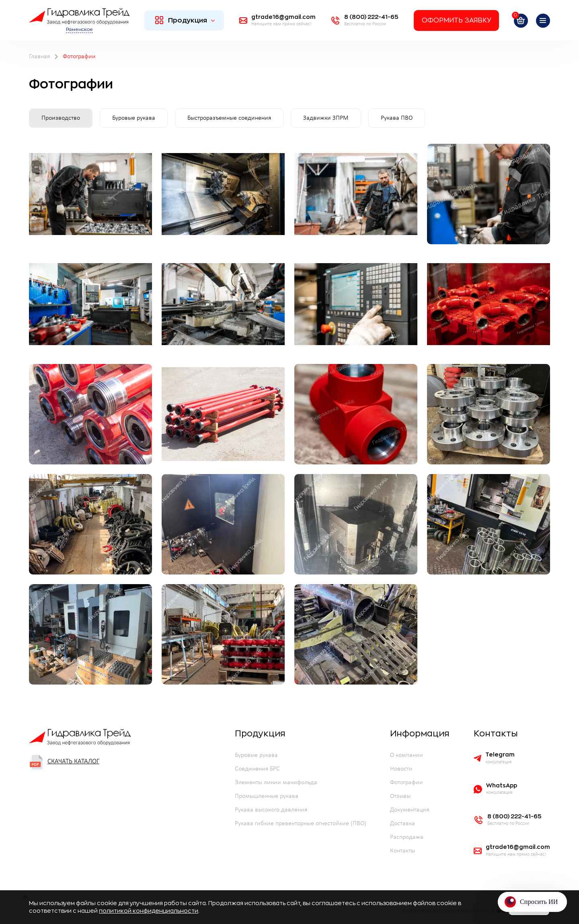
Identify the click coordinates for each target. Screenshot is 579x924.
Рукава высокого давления (271, 810)
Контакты (402, 851)
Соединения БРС (257, 769)
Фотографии (407, 783)
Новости (401, 769)
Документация (410, 810)
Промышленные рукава (267, 796)
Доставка (402, 824)
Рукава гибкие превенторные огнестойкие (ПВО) (301, 824)
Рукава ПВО (397, 118)
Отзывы (400, 796)
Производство (61, 118)
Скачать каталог (64, 762)
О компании (407, 755)
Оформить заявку (456, 20)
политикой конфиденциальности (149, 911)
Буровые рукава (134, 118)
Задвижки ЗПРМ (326, 118)
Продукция (185, 20)
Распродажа (407, 837)
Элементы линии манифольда (276, 783)
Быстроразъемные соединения (229, 118)
